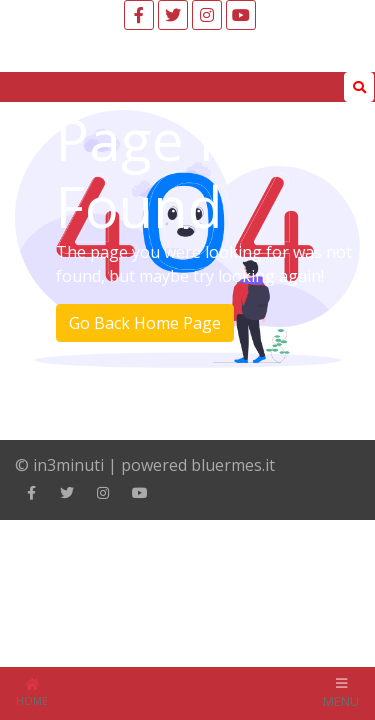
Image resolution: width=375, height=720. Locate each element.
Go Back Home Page (145, 323)
